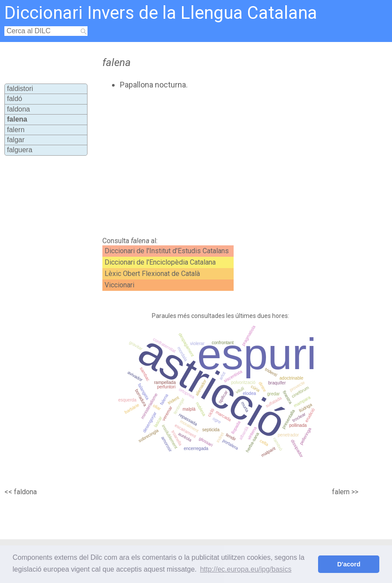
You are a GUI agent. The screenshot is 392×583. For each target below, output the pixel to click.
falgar (16, 140)
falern (16, 130)
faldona (19, 109)
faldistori (20, 89)
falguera (20, 150)
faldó (15, 99)
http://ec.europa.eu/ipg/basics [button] (246, 569)
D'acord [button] (349, 564)
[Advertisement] (206, 163)
